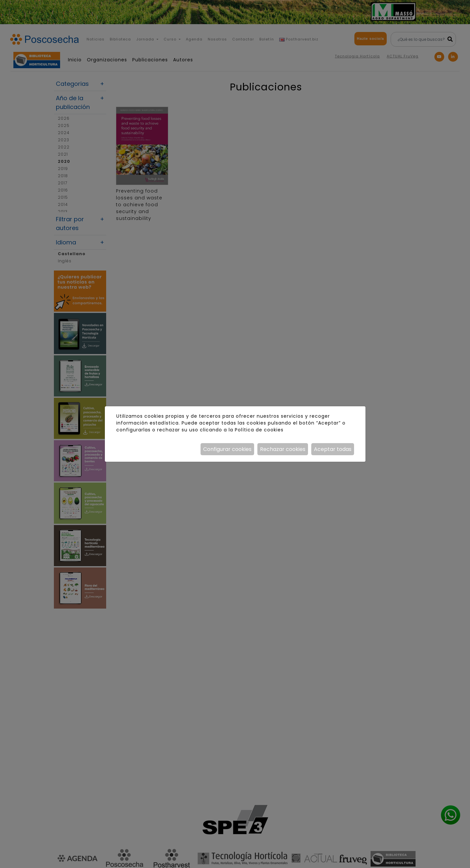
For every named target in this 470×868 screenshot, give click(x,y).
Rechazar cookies (283, 449)
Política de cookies (259, 430)
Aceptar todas (333, 449)
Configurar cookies (227, 449)
